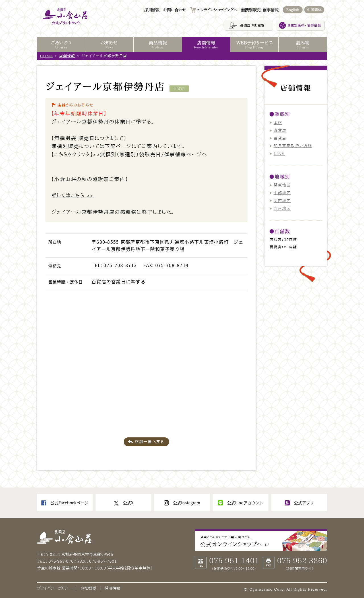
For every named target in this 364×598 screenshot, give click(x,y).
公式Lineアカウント (245, 503)
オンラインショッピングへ (217, 10)
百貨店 (280, 138)
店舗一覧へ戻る (149, 442)
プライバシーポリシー (54, 588)
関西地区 (282, 201)
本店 (278, 123)
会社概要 (88, 588)
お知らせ (109, 45)
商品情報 (158, 45)
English (293, 10)
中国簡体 (314, 10)
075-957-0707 (63, 561)
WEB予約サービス (254, 45)
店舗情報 (67, 56)
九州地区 (282, 208)
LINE (279, 153)
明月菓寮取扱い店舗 (293, 146)
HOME (46, 56)
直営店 (280, 130)
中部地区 (282, 193)
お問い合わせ (175, 10)
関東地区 (282, 185)
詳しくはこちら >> (72, 195)
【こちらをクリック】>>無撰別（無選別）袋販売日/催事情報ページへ (129, 154)
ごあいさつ (61, 45)
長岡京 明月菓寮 (249, 25)
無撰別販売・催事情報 (300, 25)
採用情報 (152, 10)
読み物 (303, 45)
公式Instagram (187, 503)
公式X (128, 503)
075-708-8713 (120, 265)
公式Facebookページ (70, 503)
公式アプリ (304, 503)
